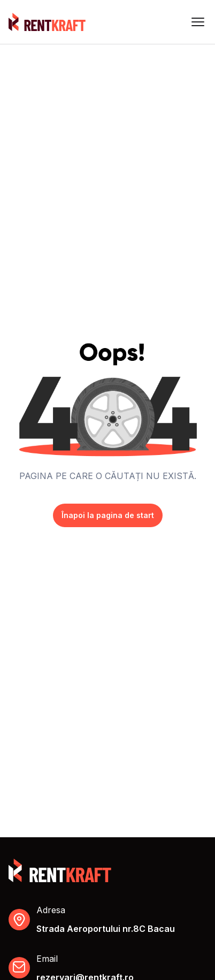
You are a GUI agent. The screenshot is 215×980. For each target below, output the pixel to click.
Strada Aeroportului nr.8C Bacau (106, 929)
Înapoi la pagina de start (108, 515)
